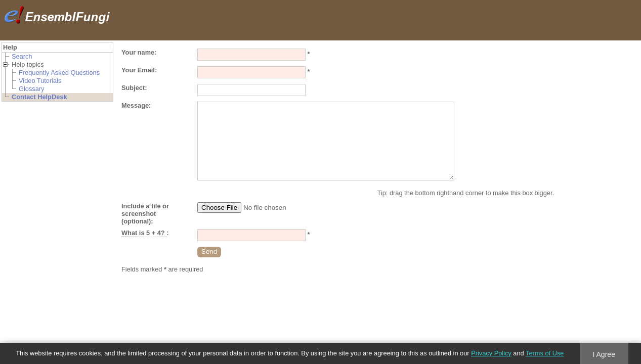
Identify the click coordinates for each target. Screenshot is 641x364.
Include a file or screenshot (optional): (145, 214)
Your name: (139, 52)
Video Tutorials (40, 81)
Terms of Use (545, 353)
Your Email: (139, 70)
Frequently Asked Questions (59, 73)
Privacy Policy (491, 353)
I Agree (604, 354)
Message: (136, 105)
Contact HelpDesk (39, 97)
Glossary (32, 89)
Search (22, 56)
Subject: (134, 88)
